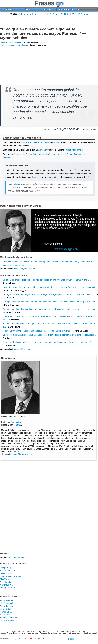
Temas (28, 9)
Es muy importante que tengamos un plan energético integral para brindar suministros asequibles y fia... (49, 294)
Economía (19, 43)
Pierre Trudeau (7, 606)
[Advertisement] (49, 21)
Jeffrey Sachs (6, 573)
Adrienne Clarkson (8, 618)
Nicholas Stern (7, 582)
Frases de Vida (58, 631)
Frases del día (66, 9)
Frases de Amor (31, 631)
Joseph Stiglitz (7, 568)
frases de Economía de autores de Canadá (36, 154)
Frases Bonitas (70, 631)
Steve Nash (5, 615)
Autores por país (74, 633)
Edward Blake (6, 609)
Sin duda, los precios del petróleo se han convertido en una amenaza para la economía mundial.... (47, 280)
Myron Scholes (22, 45)
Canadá (56, 142)
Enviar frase (5, 635)
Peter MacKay (6, 601)
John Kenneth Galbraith (11, 576)
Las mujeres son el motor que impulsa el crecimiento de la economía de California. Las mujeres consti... (49, 287)
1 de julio (17, 417)
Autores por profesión (59, 633)
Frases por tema (19, 633)
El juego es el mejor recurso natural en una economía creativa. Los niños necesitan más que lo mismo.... (50, 302)
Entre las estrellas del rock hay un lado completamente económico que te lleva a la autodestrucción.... (48, 342)
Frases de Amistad (45, 631)
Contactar (46, 639)
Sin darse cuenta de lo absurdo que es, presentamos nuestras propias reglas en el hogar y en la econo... (50, 309)
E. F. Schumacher (8, 571)
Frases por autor (33, 633)
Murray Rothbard (8, 588)
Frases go (13, 639)
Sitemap (54, 639)
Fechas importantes (89, 633)
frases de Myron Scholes (24, 269)
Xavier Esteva (6, 585)
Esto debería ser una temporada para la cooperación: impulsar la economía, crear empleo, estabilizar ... (49, 335)
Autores (47, 9)
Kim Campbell (6, 603)
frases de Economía (21, 349)
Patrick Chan (6, 612)
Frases (9, 9)
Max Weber (5, 579)
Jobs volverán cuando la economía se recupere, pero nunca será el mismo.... (37, 331)
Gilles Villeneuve (8, 621)
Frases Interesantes (89, 129)
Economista (44, 142)
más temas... (82, 631)
